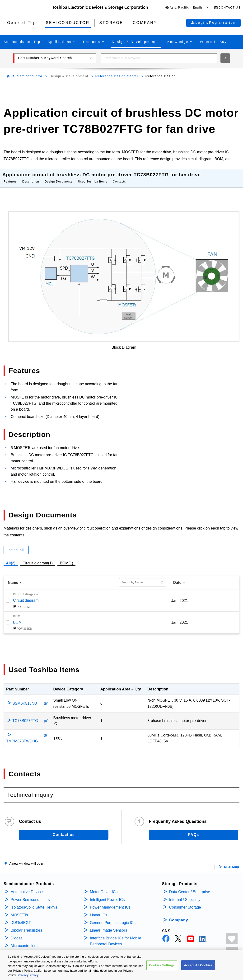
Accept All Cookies (198, 965)
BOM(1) (66, 558)
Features (10, 177)
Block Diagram (124, 343)
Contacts (119, 177)
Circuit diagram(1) (38, 558)
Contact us (64, 830)
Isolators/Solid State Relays (34, 903)
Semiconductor (30, 76)
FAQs (194, 830)
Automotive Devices (27, 887)
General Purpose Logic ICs (113, 918)
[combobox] (159, 58)
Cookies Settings (162, 965)
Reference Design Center (117, 76)
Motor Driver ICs (104, 887)
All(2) (11, 558)
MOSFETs (19, 910)
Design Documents (58, 177)
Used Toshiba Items (93, 177)
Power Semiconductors (30, 895)
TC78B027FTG (25, 716)
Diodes (17, 933)
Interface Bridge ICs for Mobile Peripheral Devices (116, 936)
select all (16, 545)
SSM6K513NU (25, 699)
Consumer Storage (185, 903)
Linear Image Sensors (109, 926)
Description (31, 177)
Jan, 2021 (180, 596)
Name (13, 578)
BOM (17, 617)
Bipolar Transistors (26, 926)
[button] (187, 8)
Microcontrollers (24, 941)
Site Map (232, 862)
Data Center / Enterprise (190, 887)
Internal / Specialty (185, 895)
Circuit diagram (26, 596)
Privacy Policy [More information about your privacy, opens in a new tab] (28, 976)
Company (179, 915)
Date (177, 578)
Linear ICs (99, 910)
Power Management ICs (110, 903)
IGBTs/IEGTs (22, 918)
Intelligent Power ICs (107, 895)
